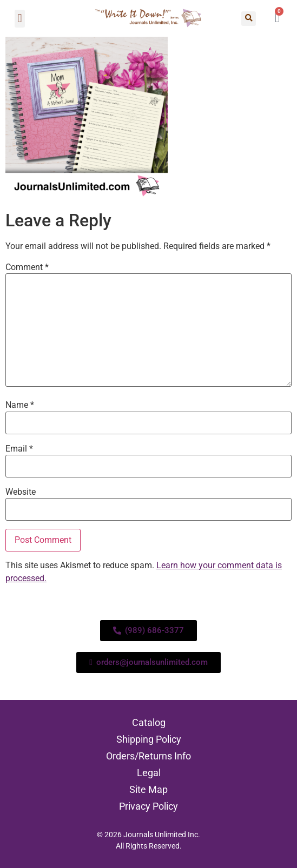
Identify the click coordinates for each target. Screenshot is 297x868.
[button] (20, 19)
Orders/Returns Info (148, 756)
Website (21, 492)
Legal (149, 773)
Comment (27, 267)
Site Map (148, 789)
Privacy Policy (148, 806)
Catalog (149, 722)
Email (19, 449)
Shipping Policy (149, 739)
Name (20, 405)
